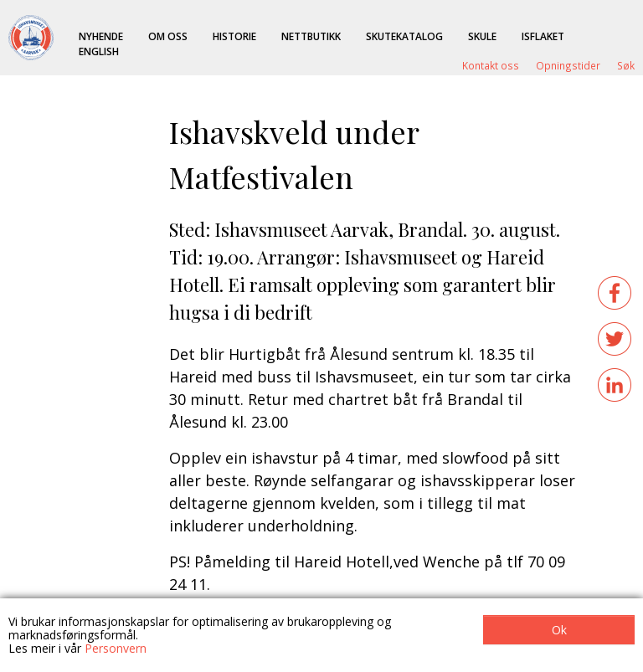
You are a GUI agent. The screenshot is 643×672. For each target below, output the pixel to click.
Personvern (116, 648)
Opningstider (568, 65)
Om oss (168, 36)
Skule (482, 36)
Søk (626, 65)
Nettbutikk (311, 36)
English (99, 51)
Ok (559, 630)
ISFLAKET (543, 36)
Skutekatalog (404, 36)
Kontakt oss (491, 65)
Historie (234, 36)
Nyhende (101, 36)
